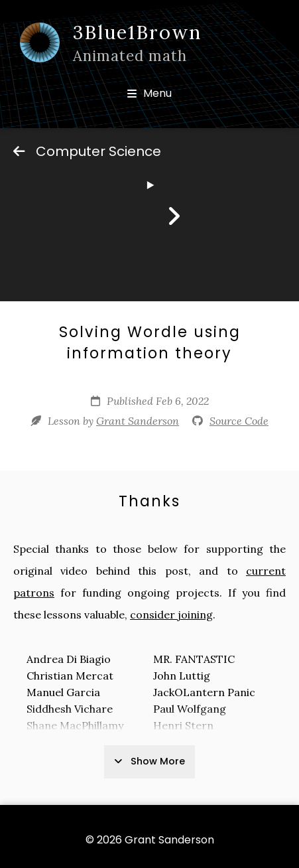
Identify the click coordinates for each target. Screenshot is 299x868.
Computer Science (87, 151)
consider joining (171, 615)
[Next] (174, 216)
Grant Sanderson (138, 421)
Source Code (239, 421)
